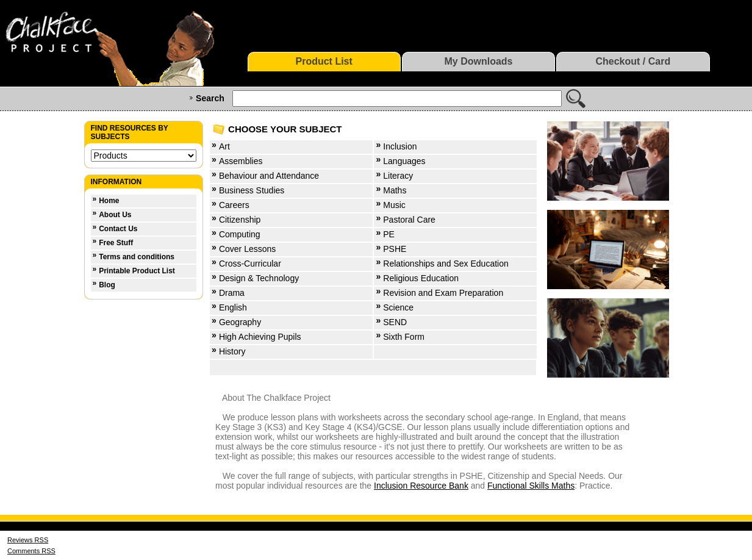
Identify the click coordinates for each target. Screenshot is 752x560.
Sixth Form (404, 337)
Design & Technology (259, 278)
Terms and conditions (137, 257)
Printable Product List (137, 271)
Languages (404, 161)
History (232, 351)
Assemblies (241, 161)
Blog (107, 285)
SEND (395, 322)
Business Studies (252, 190)
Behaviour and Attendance (269, 176)
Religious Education (421, 278)
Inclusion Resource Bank (421, 486)
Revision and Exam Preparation (443, 293)
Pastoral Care (409, 220)
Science (398, 307)
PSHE (395, 249)
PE (389, 234)
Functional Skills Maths (531, 486)
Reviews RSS (28, 540)
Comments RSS (31, 551)
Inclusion (400, 146)
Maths (395, 190)
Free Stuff (116, 243)
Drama (232, 293)
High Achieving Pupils (260, 337)
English (233, 307)
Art (224, 146)
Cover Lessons (247, 249)
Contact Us (118, 229)
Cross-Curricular (250, 264)
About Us (115, 215)
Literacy (398, 176)
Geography (240, 322)
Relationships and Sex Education (446, 264)
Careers (234, 205)
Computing (240, 234)
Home (109, 201)
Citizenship (240, 220)
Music (394, 205)
